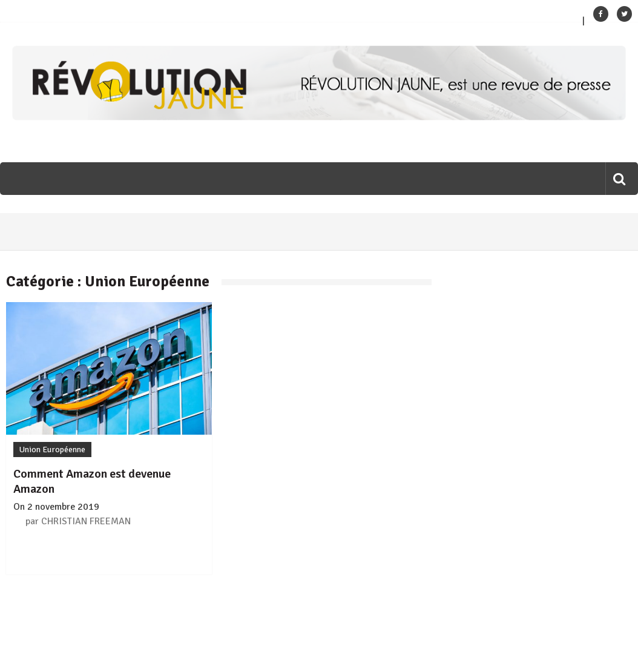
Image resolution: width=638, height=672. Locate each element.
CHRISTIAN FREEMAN (86, 521)
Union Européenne (52, 450)
